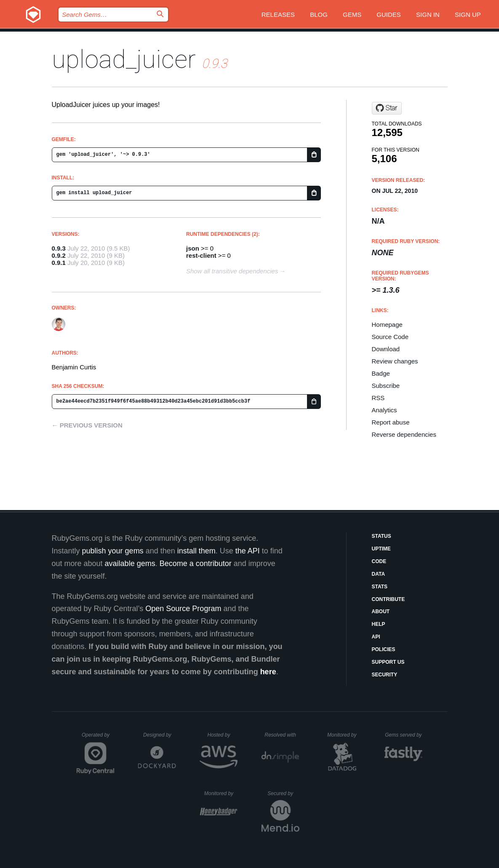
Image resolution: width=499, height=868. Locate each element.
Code (379, 561)
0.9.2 (59, 255)
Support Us (388, 662)
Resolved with (282, 735)
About (381, 612)
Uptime (381, 549)
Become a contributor (196, 564)
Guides (389, 15)
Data (379, 574)
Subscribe (386, 386)
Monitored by (344, 735)
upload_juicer (124, 59)
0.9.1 (59, 263)
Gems (352, 15)
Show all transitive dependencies (232, 271)
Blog (319, 15)
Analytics (384, 410)
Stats (380, 587)
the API (248, 551)
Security (385, 675)
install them (196, 551)
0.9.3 (59, 248)
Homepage (387, 324)
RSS (378, 398)
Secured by (283, 793)
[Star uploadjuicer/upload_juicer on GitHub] (387, 108)
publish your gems (113, 551)
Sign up (468, 15)
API (376, 637)
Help (379, 624)
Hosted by (222, 735)
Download (386, 349)
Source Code (390, 337)
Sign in (428, 15)
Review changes (395, 361)
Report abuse (391, 422)
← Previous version (87, 425)
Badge (381, 373)
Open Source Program (183, 609)
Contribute (388, 599)
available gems (130, 564)
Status (382, 536)
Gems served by (404, 735)
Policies (384, 649)
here (268, 672)
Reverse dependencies (404, 434)
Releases (278, 15)
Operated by (98, 738)
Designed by (160, 735)
